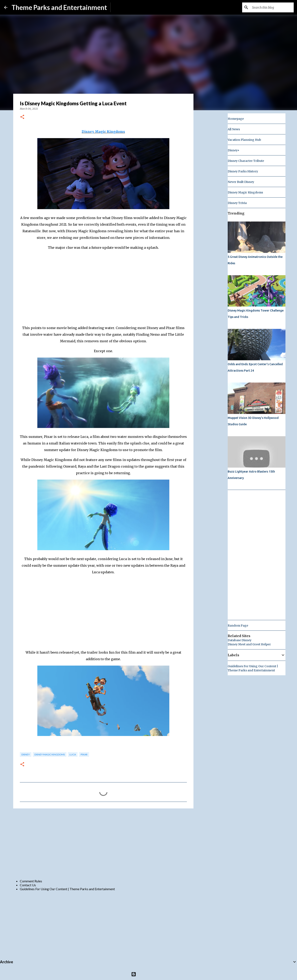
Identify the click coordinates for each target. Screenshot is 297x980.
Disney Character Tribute (246, 161)
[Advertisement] (103, 844)
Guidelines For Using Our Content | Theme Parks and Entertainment (67, 889)
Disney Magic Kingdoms (103, 132)
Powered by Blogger (149, 974)
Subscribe (121, 7)
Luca (73, 754)
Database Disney (240, 640)
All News (234, 129)
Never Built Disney (241, 182)
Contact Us (28, 885)
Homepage (236, 119)
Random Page (238, 626)
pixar (84, 754)
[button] (22, 117)
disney (26, 754)
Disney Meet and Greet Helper (249, 644)
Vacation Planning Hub (244, 140)
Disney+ (234, 150)
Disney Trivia (237, 203)
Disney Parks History (243, 171)
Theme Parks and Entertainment (59, 7)
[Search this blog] (272, 7)
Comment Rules (31, 881)
